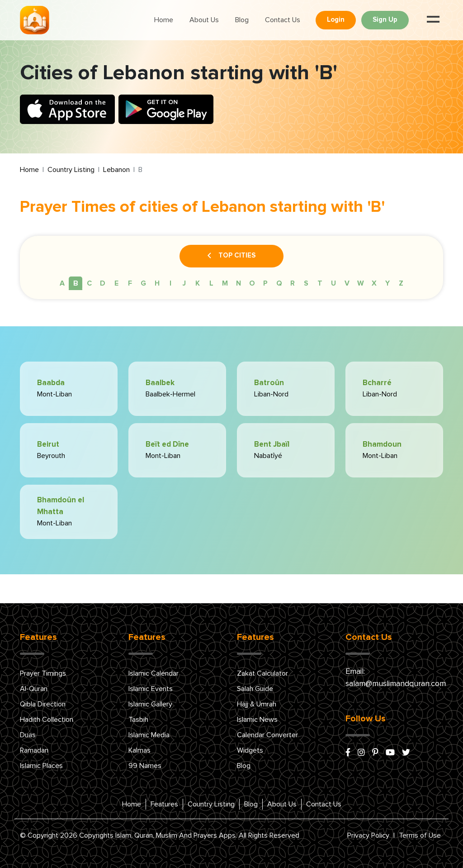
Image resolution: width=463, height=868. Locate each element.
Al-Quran (34, 689)
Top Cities (231, 256)
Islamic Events (151, 689)
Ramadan (34, 750)
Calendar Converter (267, 735)
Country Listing (71, 170)
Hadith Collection (47, 720)
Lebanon (116, 170)
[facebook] (348, 753)
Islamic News (257, 720)
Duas (28, 735)
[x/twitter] (406, 753)
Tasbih (138, 720)
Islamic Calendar (154, 673)
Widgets (250, 750)
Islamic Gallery (150, 704)
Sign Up (385, 20)
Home (164, 20)
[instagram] (361, 753)
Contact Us (283, 20)
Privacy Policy (368, 835)
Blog (242, 20)
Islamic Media (149, 735)
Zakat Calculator (262, 673)
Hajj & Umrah (257, 704)
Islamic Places (41, 766)
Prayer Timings (43, 673)
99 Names (145, 766)
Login (336, 20)
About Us (204, 20)
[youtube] (390, 753)
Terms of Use (420, 835)
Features (164, 804)
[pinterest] (375, 753)
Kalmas (139, 750)
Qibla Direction (43, 704)
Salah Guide (255, 689)
